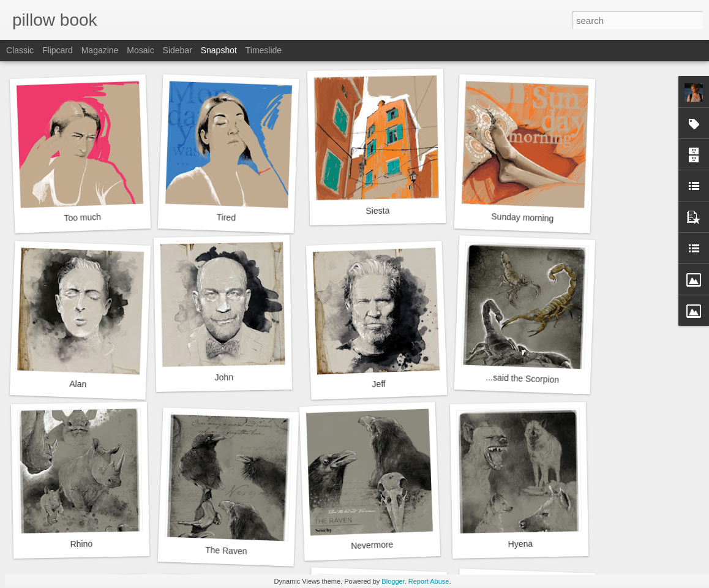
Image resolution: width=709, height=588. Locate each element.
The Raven (226, 551)
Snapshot (219, 50)
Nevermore (372, 545)
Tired (226, 217)
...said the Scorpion (522, 379)
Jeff (379, 384)
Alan (78, 384)
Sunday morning (522, 217)
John (224, 378)
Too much (82, 217)
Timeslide (264, 50)
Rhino (81, 544)
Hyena (520, 544)
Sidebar (178, 50)
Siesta (377, 211)
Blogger (393, 581)
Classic (20, 50)
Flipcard (58, 50)
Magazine (100, 50)
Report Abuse (429, 581)
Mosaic (140, 50)
